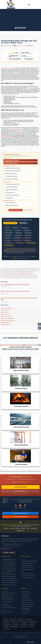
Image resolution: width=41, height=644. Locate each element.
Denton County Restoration (28, 567)
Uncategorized (24, 277)
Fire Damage (7, 240)
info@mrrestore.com (8, 549)
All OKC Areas (27, 235)
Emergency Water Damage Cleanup (9, 579)
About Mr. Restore (26, 592)
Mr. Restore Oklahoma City (7, 599)
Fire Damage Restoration (21, 406)
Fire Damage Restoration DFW (8, 562)
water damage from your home (16, 129)
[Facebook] (15, 637)
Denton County (27, 230)
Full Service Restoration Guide (12, 195)
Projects (10, 273)
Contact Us (18, 635)
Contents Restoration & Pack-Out (9, 570)
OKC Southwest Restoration (8, 595)
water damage (29, 89)
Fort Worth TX (24, 228)
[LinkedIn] (22, 637)
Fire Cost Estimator (9, 245)
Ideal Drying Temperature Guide (12, 184)
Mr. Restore (8, 633)
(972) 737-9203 (15, 546)
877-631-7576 (6, 546)
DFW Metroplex (32, 622)
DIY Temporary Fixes (9, 192)
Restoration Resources (27, 602)
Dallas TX (7, 228)
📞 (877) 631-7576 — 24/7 (10, 223)
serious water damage (32, 87)
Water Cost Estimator (31, 243)
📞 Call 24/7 (13, 642)
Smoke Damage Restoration (8, 572)
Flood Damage (35, 270)
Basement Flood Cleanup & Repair (9, 576)
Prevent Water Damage (7, 136)
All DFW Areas (18, 233)
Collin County (17, 230)
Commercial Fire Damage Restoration (10, 583)
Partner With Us (25, 613)
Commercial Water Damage (11, 179)
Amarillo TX (7, 238)
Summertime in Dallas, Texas (8, 68)
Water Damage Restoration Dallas (12, 168)
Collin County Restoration (27, 565)
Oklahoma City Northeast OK (8, 318)
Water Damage (27, 238)
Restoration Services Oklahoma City (9, 593)
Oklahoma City (28, 233)
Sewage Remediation (21, 388)
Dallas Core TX (4, 312)
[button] (29, 4)
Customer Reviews (26, 594)
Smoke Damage (5, 277)
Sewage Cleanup (27, 240)
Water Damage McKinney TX (28, 574)
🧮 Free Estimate (30, 642)
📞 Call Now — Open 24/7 (8, 553)
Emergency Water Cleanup (11, 176)
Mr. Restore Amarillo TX (7, 606)
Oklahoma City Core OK (6, 316)
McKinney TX (15, 228)
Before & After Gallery (26, 600)
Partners (4, 273)
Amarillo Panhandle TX (6, 308)
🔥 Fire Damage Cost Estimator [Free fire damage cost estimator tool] (20, 517)
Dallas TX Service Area (10, 203)
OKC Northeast (8, 235)
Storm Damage (17, 240)
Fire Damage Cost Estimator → (12, 163)
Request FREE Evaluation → (16, 210)
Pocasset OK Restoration (7, 602)
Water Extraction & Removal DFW (12, 171)
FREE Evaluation (23, 223)
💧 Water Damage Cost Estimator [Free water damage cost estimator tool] (20, 513)
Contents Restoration (21, 464)
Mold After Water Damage (11, 190)
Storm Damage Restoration (21, 427)
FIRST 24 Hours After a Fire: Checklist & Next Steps (15, 291)
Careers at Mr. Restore (26, 611)
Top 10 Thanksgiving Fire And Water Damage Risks (15, 285)
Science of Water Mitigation (11, 187)
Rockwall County (8, 233)
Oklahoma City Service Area (11, 206)
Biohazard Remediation (21, 445)
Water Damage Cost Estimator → (12, 160)
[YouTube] (19, 637)
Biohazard (4, 270)
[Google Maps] (26, 637)
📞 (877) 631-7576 (28, 210)
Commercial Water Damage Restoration (10, 581)
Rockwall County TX (6, 323)
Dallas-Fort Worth (7, 345)
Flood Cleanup (26, 270)
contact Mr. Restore (20, 131)
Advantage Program (26, 608)
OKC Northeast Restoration (8, 597)
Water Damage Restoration (21, 370)
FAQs (10, 270)
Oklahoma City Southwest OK (8, 321)
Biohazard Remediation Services (9, 568)
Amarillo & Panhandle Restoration (9, 608)
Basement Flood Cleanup (10, 174)
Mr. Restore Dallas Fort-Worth (28, 578)
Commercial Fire (8, 243)
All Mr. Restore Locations (7, 612)
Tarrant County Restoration (27, 563)
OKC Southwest (18, 235)
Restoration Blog (25, 598)
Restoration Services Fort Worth (28, 576)
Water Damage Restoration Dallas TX (29, 561)
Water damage (16, 73)
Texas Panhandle (17, 238)
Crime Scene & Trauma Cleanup (9, 585)
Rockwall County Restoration (28, 570)
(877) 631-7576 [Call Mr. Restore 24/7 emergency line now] (20, 487)
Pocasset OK (32, 624)
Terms (28, 635)
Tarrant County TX (5, 325)
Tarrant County (8, 230)
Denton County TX (5, 314)
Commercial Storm (19, 243)
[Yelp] (24, 637)
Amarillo (18, 345)
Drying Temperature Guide (27, 606)
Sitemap (13, 635)
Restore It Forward (18, 273)
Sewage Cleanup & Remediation (9, 566)
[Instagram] (17, 637)
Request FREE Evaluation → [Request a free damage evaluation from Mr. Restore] (21, 491)
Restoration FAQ (9, 198)
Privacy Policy (23, 635)
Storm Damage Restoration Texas (9, 564)
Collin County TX (5, 310)
